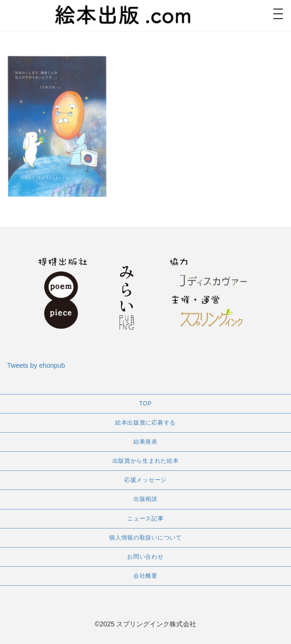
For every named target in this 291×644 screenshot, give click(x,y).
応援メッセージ (145, 480)
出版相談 (145, 499)
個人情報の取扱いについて (145, 538)
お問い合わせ (145, 557)
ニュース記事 (145, 519)
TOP (145, 404)
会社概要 (145, 576)
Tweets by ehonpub (36, 365)
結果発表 (145, 442)
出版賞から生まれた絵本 (146, 461)
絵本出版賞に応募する (145, 423)
